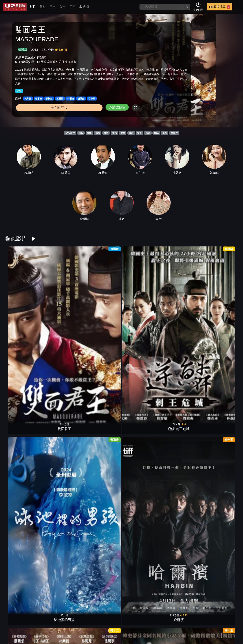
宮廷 (148, 133)
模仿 (106, 133)
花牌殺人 (225, 442)
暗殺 (81, 133)
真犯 (225, 287)
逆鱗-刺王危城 (47, 287)
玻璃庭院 (136, 545)
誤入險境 (47, 493)
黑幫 (196, 442)
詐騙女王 (196, 338)
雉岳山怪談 (18, 390)
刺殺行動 (166, 493)
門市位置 (137, 622)
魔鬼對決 (18, 442)
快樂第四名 (77, 338)
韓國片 (174, 133)
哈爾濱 (107, 287)
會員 (84, 7)
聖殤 (77, 442)
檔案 (166, 442)
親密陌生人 (47, 545)
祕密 (98, 133)
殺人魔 (196, 493)
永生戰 (136, 390)
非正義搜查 (196, 545)
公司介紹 (212, 622)
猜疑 (140, 133)
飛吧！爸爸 (18, 493)
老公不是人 (196, 390)
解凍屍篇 (47, 338)
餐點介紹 (119, 622)
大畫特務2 (107, 338)
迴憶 (196, 287)
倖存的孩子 (18, 545)
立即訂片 (42, 116)
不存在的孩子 (77, 390)
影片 (33, 7)
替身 (123, 133)
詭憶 (47, 442)
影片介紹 (100, 622)
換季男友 (77, 545)
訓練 (89, 133)
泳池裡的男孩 (77, 287)
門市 (53, 7)
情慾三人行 (136, 493)
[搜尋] (161, 7)
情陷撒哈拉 (18, 338)
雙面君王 (18, 287)
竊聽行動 (166, 390)
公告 (62, 7)
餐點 (43, 7)
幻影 (136, 287)
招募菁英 (193, 622)
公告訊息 (156, 622)
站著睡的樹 (107, 493)
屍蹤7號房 (166, 545)
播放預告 (82, 116)
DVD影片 (70, 133)
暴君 (131, 133)
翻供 (107, 442)
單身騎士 (225, 545)
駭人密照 (107, 390)
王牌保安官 (136, 596)
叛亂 (156, 133)
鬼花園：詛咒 (136, 338)
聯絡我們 (175, 622)
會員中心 (230, 622)
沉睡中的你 (166, 338)
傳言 (165, 133)
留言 (73, 7)
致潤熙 (136, 442)
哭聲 (107, 596)
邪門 (166, 287)
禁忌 (114, 133)
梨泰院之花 (225, 390)
